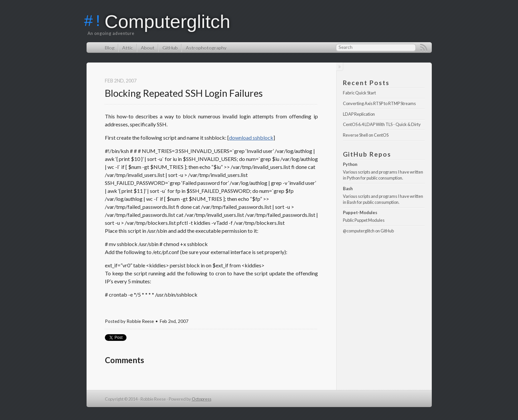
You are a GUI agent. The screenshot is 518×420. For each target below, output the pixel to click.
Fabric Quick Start (359, 93)
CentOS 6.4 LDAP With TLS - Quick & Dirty (382, 124)
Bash (348, 189)
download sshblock (251, 138)
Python (350, 164)
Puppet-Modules (360, 212)
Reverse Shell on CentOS (366, 135)
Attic (128, 48)
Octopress (202, 399)
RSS (424, 48)
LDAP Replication (359, 114)
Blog (110, 48)
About (148, 48)
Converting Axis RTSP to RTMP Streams (379, 103)
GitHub (170, 48)
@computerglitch (359, 231)
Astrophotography (206, 48)
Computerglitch (167, 21)
